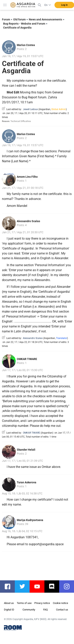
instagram (69, 586)
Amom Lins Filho (27, 177)
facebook (9, 586)
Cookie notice (60, 603)
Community (29, 610)
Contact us (62, 610)
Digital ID (9, 610)
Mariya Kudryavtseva (30, 520)
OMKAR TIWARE (27, 359)
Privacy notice (42, 603)
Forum (6, 19)
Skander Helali (26, 450)
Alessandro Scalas (28, 221)
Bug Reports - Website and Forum (24, 24)
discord (54, 586)
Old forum (19, 19)
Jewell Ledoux (30, 109)
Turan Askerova (27, 482)
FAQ (45, 610)
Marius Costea (26, 45)
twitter (24, 586)
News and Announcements (45, 19)
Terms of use (24, 603)
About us (9, 603)
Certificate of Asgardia (17, 28)
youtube (39, 586)
